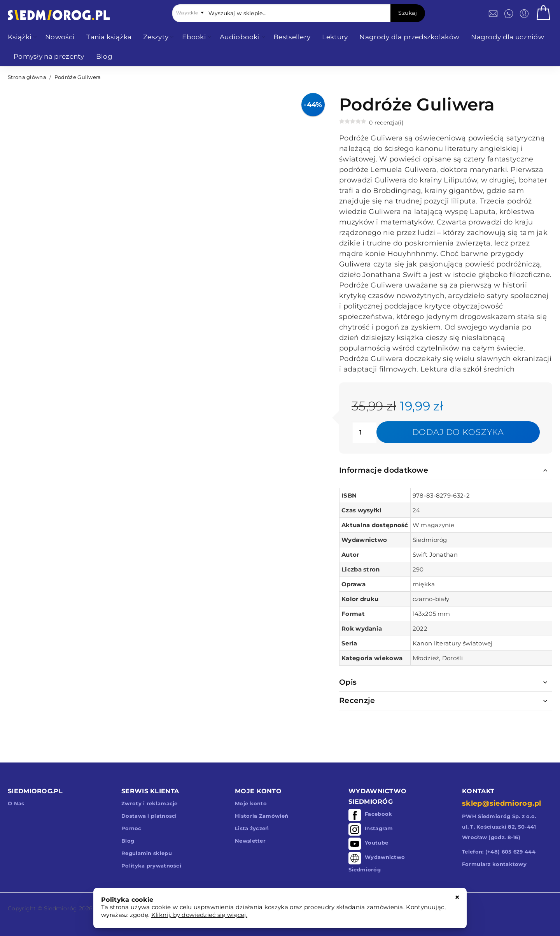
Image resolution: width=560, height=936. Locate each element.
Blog (128, 841)
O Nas (16, 803)
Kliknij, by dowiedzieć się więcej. (199, 915)
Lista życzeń (252, 828)
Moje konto (251, 803)
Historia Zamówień (262, 816)
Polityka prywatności (151, 866)
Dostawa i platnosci (149, 816)
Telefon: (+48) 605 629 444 (499, 852)
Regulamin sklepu (147, 853)
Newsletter (250, 841)
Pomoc (131, 828)
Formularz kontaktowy (494, 864)
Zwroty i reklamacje (150, 803)
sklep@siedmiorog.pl (502, 803)
